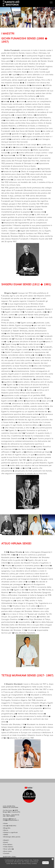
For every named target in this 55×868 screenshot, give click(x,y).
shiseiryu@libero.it (10, 819)
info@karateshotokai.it (11, 820)
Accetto (45, 863)
